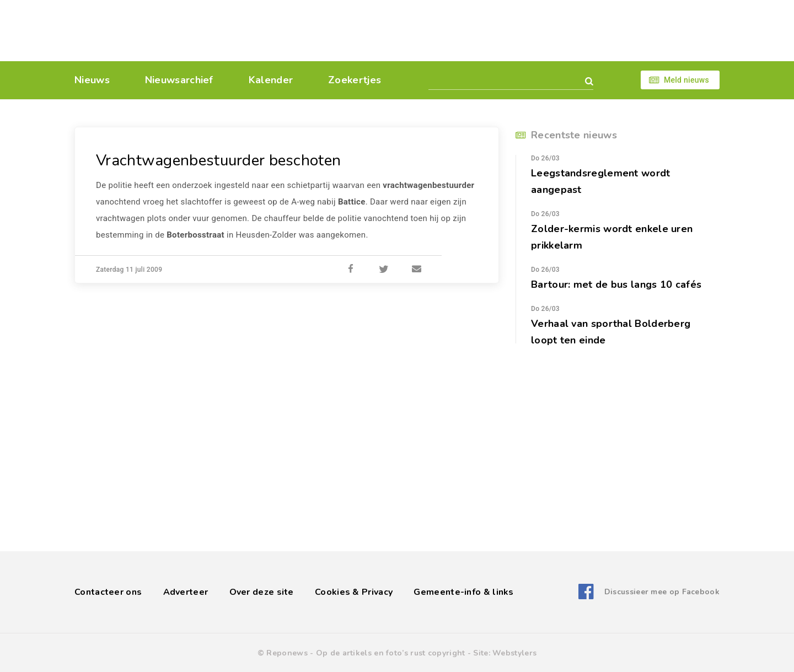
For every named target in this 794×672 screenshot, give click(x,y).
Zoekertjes (355, 80)
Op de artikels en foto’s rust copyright (391, 653)
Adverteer (186, 592)
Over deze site (262, 592)
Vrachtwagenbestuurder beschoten (218, 160)
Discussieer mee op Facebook (662, 592)
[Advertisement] (473, 30)
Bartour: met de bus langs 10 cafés (616, 284)
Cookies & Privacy (354, 592)
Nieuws (92, 80)
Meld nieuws (686, 80)
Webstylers (514, 653)
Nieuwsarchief (179, 80)
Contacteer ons (108, 592)
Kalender (271, 80)
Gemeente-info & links (463, 592)
